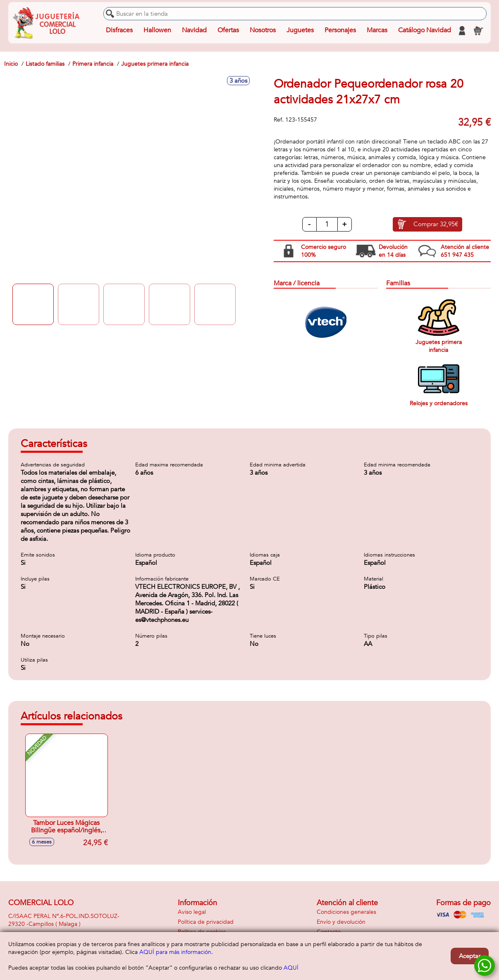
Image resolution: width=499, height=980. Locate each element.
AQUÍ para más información (175, 952)
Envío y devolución (341, 922)
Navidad (194, 31)
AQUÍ (291, 968)
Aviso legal (192, 912)
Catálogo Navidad (425, 31)
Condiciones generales (346, 912)
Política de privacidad (206, 922)
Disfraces (119, 31)
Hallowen (157, 31)
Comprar (436, 225)
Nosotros (263, 31)
